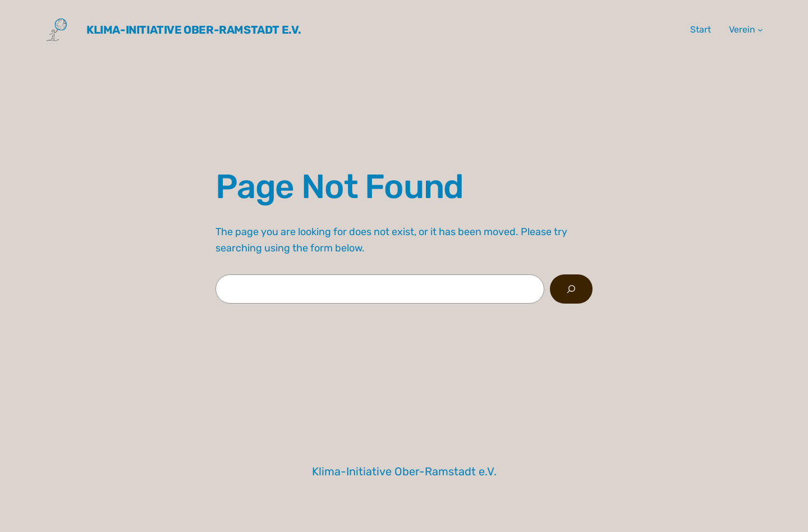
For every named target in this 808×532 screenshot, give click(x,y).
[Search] (571, 289)
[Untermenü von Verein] (760, 30)
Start (701, 29)
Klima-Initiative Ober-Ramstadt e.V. (194, 30)
